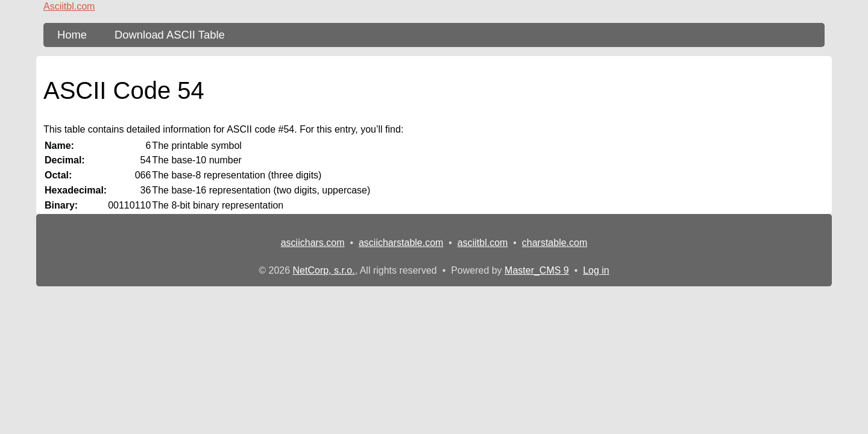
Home (72, 35)
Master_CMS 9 (537, 270)
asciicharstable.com (401, 243)
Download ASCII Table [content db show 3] (170, 35)
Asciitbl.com (69, 6)
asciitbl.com (483, 243)
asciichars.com (313, 243)
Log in (596, 270)
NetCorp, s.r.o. (324, 270)
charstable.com (555, 243)
